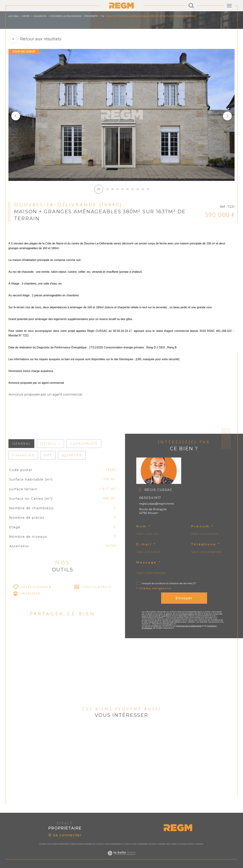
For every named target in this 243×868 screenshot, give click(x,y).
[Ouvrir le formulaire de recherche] (191, 6)
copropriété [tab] (84, 444)
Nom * (144, 526)
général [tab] (21, 444)
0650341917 (150, 498)
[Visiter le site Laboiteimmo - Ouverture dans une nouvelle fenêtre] (121, 857)
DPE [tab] (48, 455)
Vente (26, 16)
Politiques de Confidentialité (189, 626)
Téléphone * (206, 544)
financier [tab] (23, 455)
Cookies (199, 844)
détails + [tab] (50, 444)
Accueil (14, 16)
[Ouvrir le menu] (229, 6)
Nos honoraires (114, 844)
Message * (149, 562)
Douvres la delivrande (66, 16)
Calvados (40, 16)
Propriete (91, 16)
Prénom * (202, 526)
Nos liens (171, 844)
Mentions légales (147, 844)
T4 (103, 16)
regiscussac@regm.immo (157, 504)
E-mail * (146, 544)
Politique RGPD (186, 844)
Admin (161, 844)
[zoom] (122, 180)
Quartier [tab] (72, 455)
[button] (227, 116)
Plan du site (130, 844)
